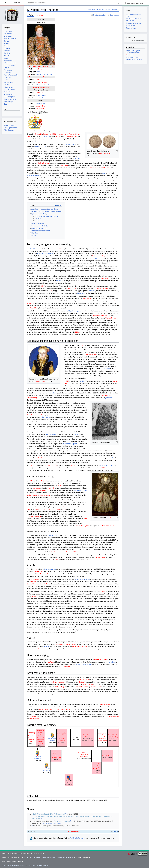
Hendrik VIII (41, 103)
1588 (109, 518)
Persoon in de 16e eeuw (134, 60)
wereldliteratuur (35, 719)
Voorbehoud (33, 865)
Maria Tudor (97, 258)
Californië (82, 682)
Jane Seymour (106, 278)
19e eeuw (106, 369)
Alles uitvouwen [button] (9, 130)
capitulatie (36, 488)
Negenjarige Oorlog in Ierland (65, 644)
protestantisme (41, 146)
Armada (78, 158)
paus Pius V (83, 381)
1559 (83, 345)
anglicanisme (64, 165)
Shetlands (35, 596)
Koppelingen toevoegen (139, 41)
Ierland (57, 136)
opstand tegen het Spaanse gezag (38, 495)
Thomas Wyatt (87, 298)
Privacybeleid (6, 865)
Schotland (66, 667)
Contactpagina (44, 865)
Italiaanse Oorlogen (100, 315)
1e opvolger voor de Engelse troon (41, 66)
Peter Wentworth (43, 458)
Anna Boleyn (41, 106)
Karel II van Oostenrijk (34, 415)
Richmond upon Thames (66, 134)
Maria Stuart (53, 393)
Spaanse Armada (50, 569)
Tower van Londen (105, 153)
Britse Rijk (33, 716)
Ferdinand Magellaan (58, 682)
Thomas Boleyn (84, 757)
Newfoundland (88, 684)
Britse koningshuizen (73, 832)
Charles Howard (32, 584)
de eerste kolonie (82, 687)
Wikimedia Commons (78, 838)
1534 (38, 69)
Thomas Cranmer (111, 318)
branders (33, 581)
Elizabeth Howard (107, 756)
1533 (54, 134)
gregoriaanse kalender (83, 579)
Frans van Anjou (51, 434)
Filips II (47, 647)
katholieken (70, 144)
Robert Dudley (46, 417)
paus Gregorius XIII (107, 465)
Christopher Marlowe (63, 709)
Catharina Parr (71, 288)
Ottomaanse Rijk (42, 490)
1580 (30, 481)
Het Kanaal (39, 571)
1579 (30, 465)
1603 (42, 93)
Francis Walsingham (82, 526)
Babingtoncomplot (108, 526)
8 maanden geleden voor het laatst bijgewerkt (103, 9)
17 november (69, 136)
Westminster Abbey (101, 660)
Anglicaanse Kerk (92, 354)
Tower (102, 458)
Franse (76, 434)
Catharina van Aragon (100, 256)
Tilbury (103, 591)
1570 (67, 381)
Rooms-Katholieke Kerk (45, 253)
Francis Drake (93, 168)
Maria (38, 72)
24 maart (78, 134)
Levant (60, 486)
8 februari (70, 552)
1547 (43, 286)
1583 (103, 468)
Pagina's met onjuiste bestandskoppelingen (133, 52)
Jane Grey (92, 291)
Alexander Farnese (46, 574)
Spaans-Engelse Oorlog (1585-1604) (47, 509)
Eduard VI (60, 281)
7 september (47, 134)
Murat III (51, 488)
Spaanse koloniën (69, 507)
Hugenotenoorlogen (34, 516)
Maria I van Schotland (44, 85)
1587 (75, 552)
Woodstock (34, 308)
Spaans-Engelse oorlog (80, 647)
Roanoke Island (96, 687)
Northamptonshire (57, 552)
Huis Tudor (40, 109)
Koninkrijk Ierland (44, 163)
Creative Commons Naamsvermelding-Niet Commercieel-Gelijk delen (50, 857)
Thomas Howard (103, 741)
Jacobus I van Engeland (84, 664)
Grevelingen (35, 579)
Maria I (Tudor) (41, 95)
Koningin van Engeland (41, 87)
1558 (42, 80)
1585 (29, 509)
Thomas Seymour (102, 288)
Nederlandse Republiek (70, 444)
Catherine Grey (42, 82)
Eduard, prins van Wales (45, 74)
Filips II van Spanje (33, 175)
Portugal (44, 481)
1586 (64, 509)
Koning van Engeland (133, 57)
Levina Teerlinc (41, 381)
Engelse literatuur (113, 716)
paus (104, 173)
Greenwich (39, 134)
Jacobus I (40, 98)
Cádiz (56, 559)
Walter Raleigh (60, 687)
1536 (42, 69)
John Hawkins (105, 168)
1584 (85, 519)
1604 (38, 649)
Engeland (47, 136)
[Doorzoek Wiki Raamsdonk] (73, 3)
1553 (38, 80)
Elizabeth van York (56, 758)
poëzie (86, 707)
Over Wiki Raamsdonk (20, 865)
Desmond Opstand (50, 465)
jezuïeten (109, 398)
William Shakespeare (46, 709)
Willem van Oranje (80, 490)
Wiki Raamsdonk (12, 3)
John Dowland (105, 705)
